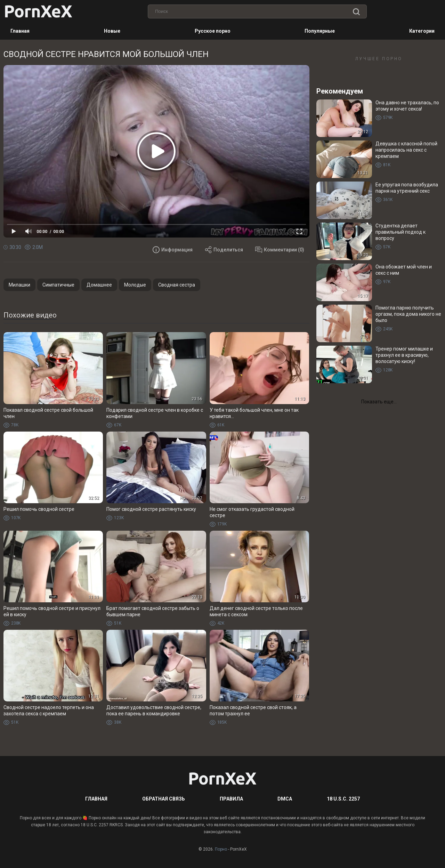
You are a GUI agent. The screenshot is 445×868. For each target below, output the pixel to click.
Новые (112, 31)
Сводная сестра (177, 285)
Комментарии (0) (280, 250)
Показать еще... (379, 402)
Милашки (19, 285)
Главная (20, 31)
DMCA (285, 799)
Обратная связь (164, 799)
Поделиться (224, 250)
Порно (221, 849)
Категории (422, 31)
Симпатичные (58, 285)
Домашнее (99, 285)
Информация (173, 250)
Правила (231, 799)
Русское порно (213, 31)
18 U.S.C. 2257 (343, 799)
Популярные (320, 31)
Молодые (135, 285)
